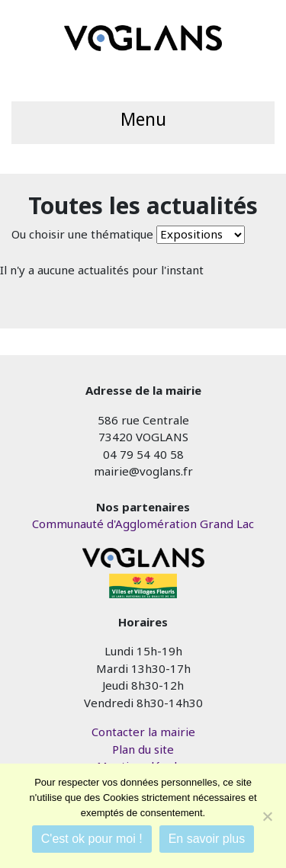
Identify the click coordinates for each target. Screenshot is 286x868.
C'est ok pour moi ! (92, 839)
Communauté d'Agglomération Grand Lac (143, 524)
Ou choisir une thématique (82, 234)
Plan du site (143, 749)
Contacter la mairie (143, 732)
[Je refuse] (267, 816)
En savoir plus (207, 839)
